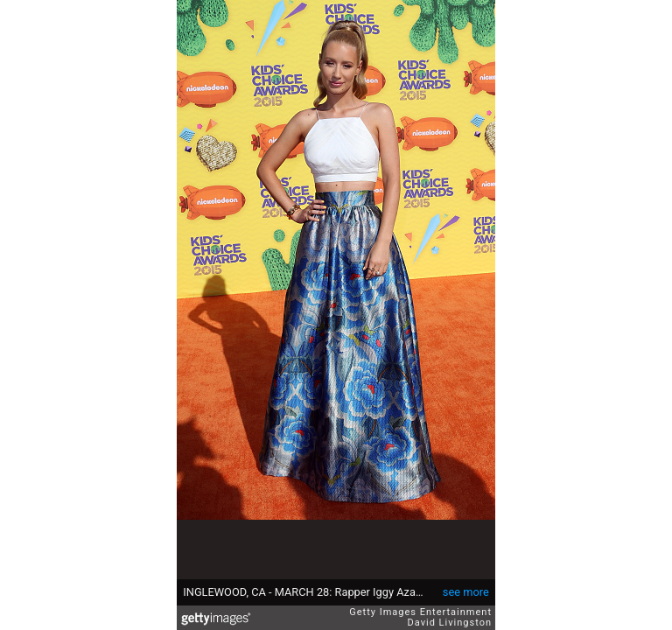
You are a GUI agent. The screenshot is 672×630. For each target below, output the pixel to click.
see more (466, 592)
